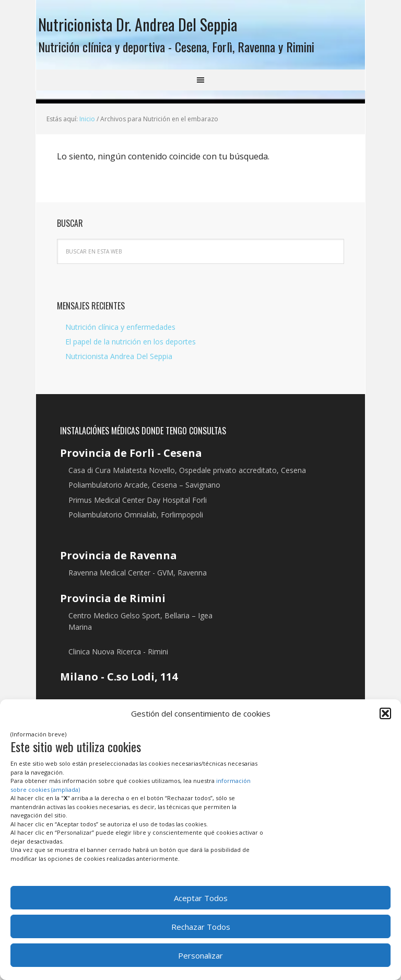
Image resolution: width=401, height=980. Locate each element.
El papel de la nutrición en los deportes (131, 346)
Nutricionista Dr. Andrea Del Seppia (158, 25)
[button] (385, 713)
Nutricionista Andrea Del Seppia (119, 360)
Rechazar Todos (201, 927)
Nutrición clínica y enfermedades (120, 331)
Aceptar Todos (201, 898)
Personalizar (200, 955)
